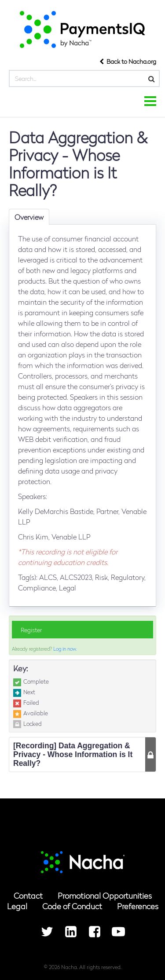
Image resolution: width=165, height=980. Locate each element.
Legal (17, 906)
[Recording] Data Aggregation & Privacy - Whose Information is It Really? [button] (73, 754)
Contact (28, 895)
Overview (29, 217)
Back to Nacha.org (128, 61)
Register (31, 630)
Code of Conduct (72, 906)
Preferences (138, 906)
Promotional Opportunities (105, 895)
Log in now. (65, 648)
